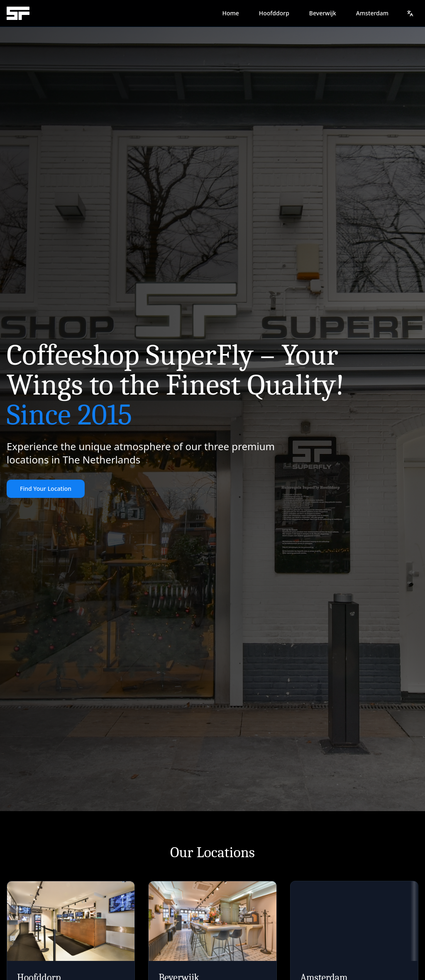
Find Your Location (46, 489)
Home (230, 13)
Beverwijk (323, 13)
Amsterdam (372, 13)
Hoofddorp (274, 13)
